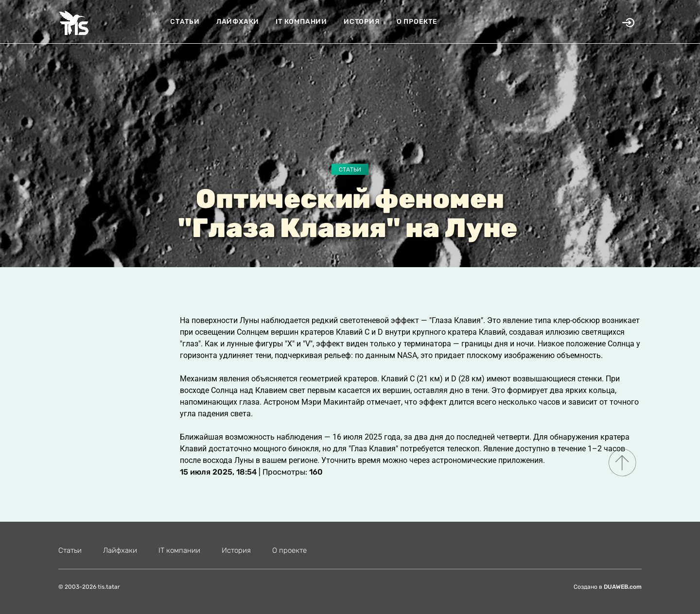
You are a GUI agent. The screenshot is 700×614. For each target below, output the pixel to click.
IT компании (301, 22)
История (362, 22)
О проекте (417, 22)
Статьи (185, 22)
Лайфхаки (238, 22)
